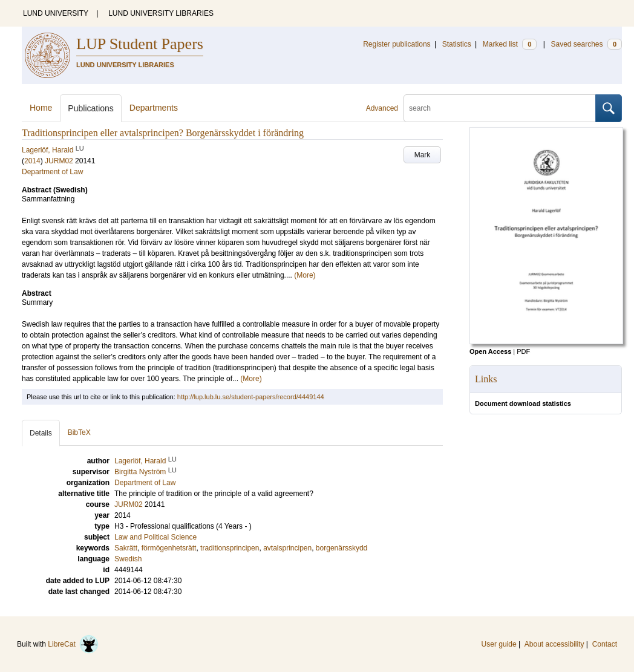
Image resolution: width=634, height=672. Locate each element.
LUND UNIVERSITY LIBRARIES (161, 13)
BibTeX (79, 432)
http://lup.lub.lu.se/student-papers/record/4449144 (251, 397)
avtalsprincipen (287, 548)
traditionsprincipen (230, 548)
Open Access (490, 351)
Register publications (397, 44)
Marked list (510, 44)
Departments (154, 108)
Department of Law (52, 172)
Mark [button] (423, 155)
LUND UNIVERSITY (56, 13)
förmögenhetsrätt (169, 548)
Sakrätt (126, 548)
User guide (499, 644)
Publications (91, 108)
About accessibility (554, 644)
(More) (305, 275)
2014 (32, 161)
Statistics (457, 44)
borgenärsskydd (342, 548)
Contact (605, 644)
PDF (523, 351)
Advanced (382, 108)
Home (41, 108)
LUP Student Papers (140, 44)
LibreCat (73, 644)
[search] (500, 108)
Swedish (128, 559)
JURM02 (59, 161)
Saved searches (586, 44)
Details (41, 433)
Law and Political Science (155, 537)
